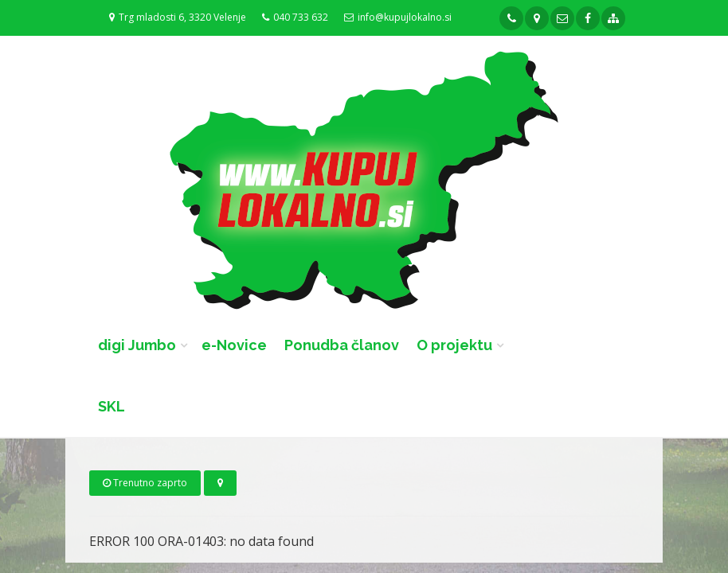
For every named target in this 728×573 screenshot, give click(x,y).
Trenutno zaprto (145, 483)
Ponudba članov (342, 345)
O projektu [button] (454, 345)
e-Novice (234, 345)
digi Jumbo (137, 345)
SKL (112, 406)
